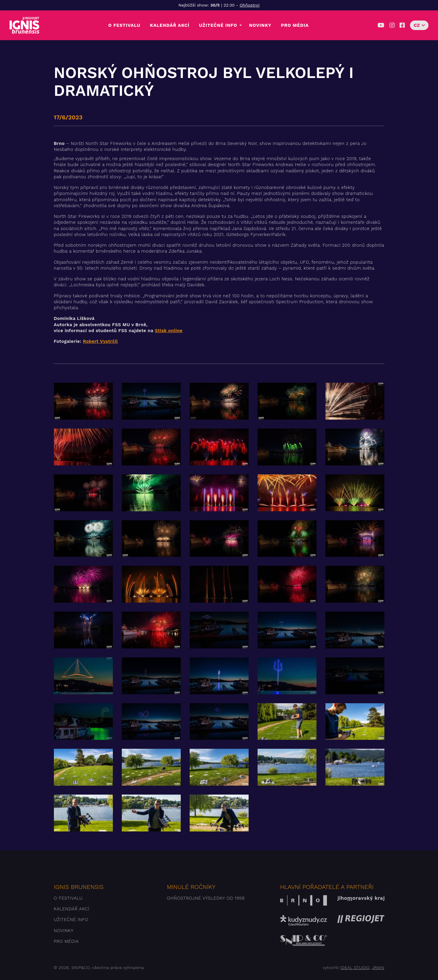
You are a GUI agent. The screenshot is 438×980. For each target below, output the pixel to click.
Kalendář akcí (170, 25)
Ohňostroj (250, 5)
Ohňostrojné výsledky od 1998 (206, 898)
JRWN (378, 968)
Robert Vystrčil (100, 341)
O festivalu (124, 25)
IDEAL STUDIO (355, 968)
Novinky (260, 25)
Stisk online (169, 331)
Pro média (295, 25)
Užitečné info (218, 25)
